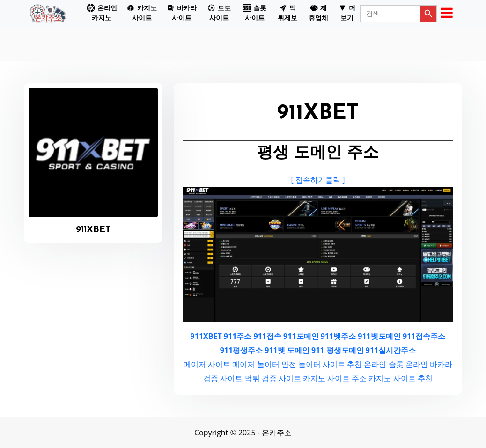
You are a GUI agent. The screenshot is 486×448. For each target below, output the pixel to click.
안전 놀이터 (301, 364)
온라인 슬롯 (383, 364)
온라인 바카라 (429, 364)
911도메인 (301, 336)
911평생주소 (241, 350)
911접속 (267, 336)
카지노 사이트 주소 (335, 378)
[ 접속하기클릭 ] (318, 180)
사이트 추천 (342, 364)
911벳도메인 (379, 336)
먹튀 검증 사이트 (273, 378)
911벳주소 (338, 336)
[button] (102, 14)
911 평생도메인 (338, 350)
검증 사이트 (223, 378)
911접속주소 (424, 336)
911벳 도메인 (287, 350)
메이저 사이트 (207, 364)
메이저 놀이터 (256, 364)
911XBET (206, 336)
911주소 (238, 336)
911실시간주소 (391, 350)
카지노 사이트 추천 (400, 378)
